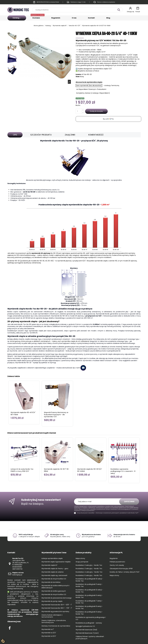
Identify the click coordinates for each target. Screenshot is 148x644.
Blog (108, 18)
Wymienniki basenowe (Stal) (86, 630)
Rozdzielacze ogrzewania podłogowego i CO (91, 618)
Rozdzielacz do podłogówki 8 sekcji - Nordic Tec (89, 607)
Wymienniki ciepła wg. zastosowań (54, 575)
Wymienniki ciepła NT (49, 565)
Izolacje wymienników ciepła (52, 558)
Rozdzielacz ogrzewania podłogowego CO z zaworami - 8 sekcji (123, 471)
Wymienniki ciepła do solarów (53, 572)
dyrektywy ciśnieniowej (32, 263)
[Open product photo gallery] (69, 82)
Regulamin (56, 18)
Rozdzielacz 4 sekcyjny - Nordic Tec (89, 572)
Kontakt (91, 18)
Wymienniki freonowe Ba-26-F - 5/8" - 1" (57, 605)
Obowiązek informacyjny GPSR (121, 569)
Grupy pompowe (82, 562)
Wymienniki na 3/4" (49, 633)
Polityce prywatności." (88, 511)
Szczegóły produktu (41, 135)
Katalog (17, 18)
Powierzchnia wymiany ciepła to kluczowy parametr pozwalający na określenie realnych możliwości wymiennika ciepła (72, 256)
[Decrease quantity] (83, 113)
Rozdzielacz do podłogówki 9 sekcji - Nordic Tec (89, 613)
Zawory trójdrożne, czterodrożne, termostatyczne (54, 622)
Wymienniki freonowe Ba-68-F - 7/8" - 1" (57, 608)
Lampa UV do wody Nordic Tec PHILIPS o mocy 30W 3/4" (22, 470)
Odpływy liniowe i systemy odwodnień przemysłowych (90, 638)
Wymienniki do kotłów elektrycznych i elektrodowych (55, 587)
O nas (74, 18)
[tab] (15, 135)
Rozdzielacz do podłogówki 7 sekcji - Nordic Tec (89, 602)
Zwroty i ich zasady (117, 565)
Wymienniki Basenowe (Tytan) (87, 633)
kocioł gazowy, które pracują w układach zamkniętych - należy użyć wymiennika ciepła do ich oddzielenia (50, 341)
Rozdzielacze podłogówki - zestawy (89, 623)
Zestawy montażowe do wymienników (56, 626)
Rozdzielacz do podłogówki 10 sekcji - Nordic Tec (89, 580)
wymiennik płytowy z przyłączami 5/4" (72, 261)
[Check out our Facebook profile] (10, 628)
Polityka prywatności (117, 562)
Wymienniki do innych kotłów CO (54, 579)
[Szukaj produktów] (119, 10)
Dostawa (38, 17)
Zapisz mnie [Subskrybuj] (129, 502)
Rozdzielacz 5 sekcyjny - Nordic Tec (89, 575)
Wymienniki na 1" (48, 629)
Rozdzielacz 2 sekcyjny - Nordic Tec (89, 565)
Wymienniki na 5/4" (49, 636)
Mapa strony (80, 558)
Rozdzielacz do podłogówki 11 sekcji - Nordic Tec (89, 585)
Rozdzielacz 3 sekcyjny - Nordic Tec (89, 569)
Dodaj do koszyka (96, 111)
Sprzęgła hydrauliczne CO (85, 626)
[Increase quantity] (83, 110)
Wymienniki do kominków (51, 582)
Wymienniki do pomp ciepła (52, 601)
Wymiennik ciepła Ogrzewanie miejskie (56, 562)
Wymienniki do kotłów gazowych (54, 591)
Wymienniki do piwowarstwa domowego (57, 598)
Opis (15, 135)
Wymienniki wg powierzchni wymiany (55, 612)
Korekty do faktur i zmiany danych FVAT (125, 572)
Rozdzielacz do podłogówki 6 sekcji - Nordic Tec (89, 596)
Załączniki (70, 135)
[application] (108, 119)
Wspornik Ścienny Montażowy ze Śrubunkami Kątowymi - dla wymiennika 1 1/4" (56, 415)
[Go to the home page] (18, 10)
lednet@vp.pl (18, 574)
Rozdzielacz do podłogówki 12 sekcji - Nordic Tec (89, 591)
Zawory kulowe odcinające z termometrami (52, 616)
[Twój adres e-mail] (98, 502)
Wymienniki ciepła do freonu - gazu (55, 569)
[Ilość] (79, 111)
